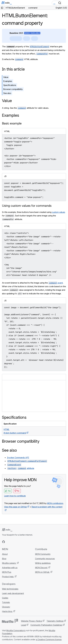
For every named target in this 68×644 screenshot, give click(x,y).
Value (6, 77)
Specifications (10, 85)
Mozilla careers (9, 563)
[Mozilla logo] (10, 621)
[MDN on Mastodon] (17, 542)
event (56, 283)
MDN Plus (7, 572)
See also (7, 93)
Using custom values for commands (27, 206)
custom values (59, 212)
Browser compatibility (13, 89)
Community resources (45, 559)
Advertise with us (10, 568)
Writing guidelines (43, 563)
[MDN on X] (12, 542)
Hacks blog (7, 611)
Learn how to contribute (15, 496)
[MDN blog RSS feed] (21, 542)
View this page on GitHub (15, 507)
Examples (8, 81)
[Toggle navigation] (65, 3)
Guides (5, 598)
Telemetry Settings (55, 621)
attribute (21, 468)
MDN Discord (41, 568)
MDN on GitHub (42, 572)
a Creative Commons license (49, 639)
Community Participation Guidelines (46, 625)
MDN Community (43, 554)
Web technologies (10, 589)
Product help (8, 577)
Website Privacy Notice (32, 621)
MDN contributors (55, 503)
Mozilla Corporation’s (16, 630)
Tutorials (6, 602)
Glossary (6, 607)
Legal (23, 625)
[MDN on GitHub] (3, 542)
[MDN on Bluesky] (8, 542)
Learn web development (13, 593)
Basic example (12, 123)
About (5, 554)
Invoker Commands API (18, 458)
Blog (4, 559)
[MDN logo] (7, 530)
